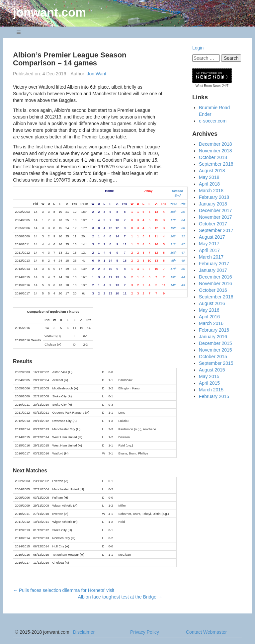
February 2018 (214, 197)
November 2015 (215, 350)
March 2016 (211, 323)
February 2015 (214, 396)
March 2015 (211, 390)
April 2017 (209, 250)
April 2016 (209, 317)
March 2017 (211, 257)
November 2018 (215, 151)
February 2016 (214, 330)
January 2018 (213, 204)
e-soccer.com (213, 121)
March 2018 (211, 191)
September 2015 (216, 363)
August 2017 (212, 237)
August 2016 (212, 303)
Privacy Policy (145, 632)
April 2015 (209, 383)
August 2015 (212, 370)
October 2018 (213, 157)
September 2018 (216, 164)
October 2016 (213, 290)
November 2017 (215, 217)
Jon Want (97, 74)
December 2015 (215, 343)
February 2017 (214, 264)
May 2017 (209, 244)
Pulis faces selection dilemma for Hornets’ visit (64, 590)
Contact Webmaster (206, 632)
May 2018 (209, 177)
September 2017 (216, 230)
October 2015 (213, 357)
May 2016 (209, 310)
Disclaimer (84, 632)
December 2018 (215, 144)
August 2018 (212, 171)
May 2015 (209, 376)
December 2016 (215, 277)
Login (198, 48)
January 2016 (213, 337)
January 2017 (213, 270)
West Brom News (208, 86)
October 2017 (213, 224)
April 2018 (209, 184)
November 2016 (215, 283)
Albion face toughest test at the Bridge (120, 597)
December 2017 (215, 210)
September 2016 (216, 297)
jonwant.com (49, 12)
